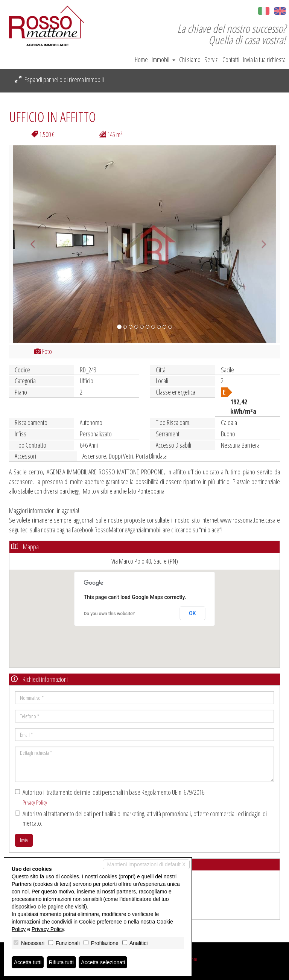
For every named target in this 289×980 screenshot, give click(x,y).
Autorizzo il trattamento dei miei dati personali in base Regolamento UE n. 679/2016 (110, 797)
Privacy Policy (35, 802)
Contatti (231, 59)
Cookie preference (100, 922)
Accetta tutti (28, 962)
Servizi (211, 59)
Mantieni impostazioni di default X (146, 864)
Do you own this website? (110, 614)
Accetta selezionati (103, 962)
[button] (29, 244)
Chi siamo (190, 59)
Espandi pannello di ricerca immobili (59, 79)
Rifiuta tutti (61, 962)
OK (192, 613)
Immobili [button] (164, 59)
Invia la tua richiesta (264, 59)
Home (141, 59)
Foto (43, 351)
